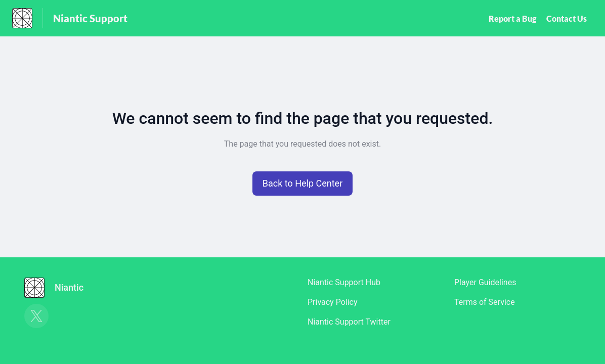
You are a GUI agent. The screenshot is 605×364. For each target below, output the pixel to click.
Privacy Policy (333, 302)
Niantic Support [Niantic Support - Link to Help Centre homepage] (90, 18)
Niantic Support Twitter (349, 322)
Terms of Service (485, 302)
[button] (303, 184)
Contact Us (567, 18)
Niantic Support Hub (344, 282)
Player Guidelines (485, 282)
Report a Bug (512, 18)
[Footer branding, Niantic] (59, 288)
